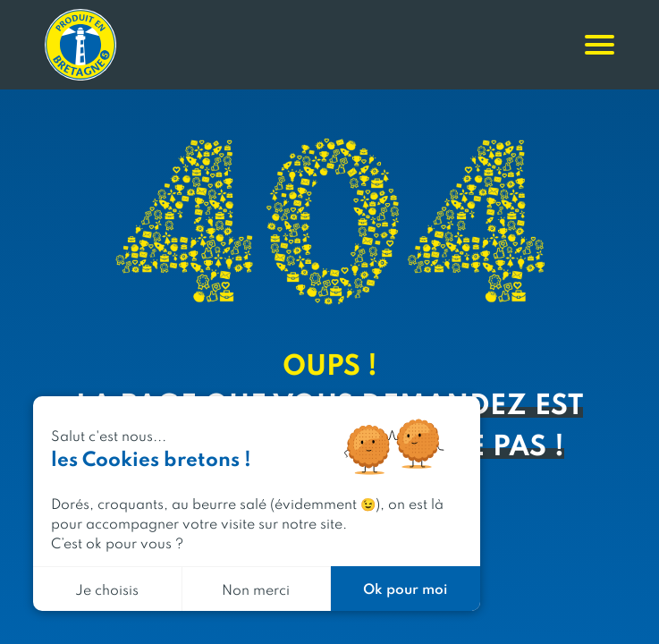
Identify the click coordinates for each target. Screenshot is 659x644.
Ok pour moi (405, 588)
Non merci (256, 589)
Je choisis (107, 589)
